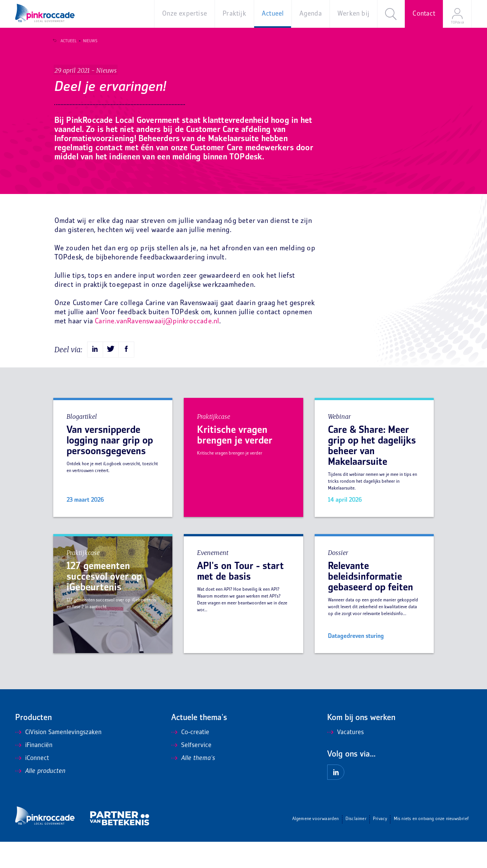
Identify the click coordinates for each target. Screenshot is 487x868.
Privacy (380, 845)
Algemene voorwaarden (316, 845)
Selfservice (191, 772)
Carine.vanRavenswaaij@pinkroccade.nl (157, 347)
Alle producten (40, 798)
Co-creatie (190, 759)
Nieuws (87, 41)
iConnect (32, 785)
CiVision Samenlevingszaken (58, 759)
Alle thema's (193, 785)
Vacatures (345, 759)
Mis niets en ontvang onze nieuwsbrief (431, 845)
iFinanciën (34, 772)
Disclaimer (356, 845)
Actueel (65, 41)
